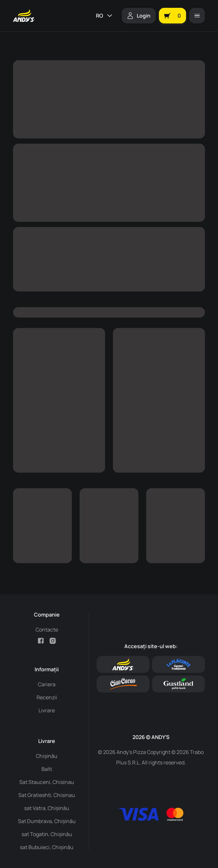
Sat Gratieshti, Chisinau (47, 795)
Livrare (47, 710)
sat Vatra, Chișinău (47, 808)
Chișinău (47, 756)
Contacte (47, 630)
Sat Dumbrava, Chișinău (47, 821)
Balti (47, 769)
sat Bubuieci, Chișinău (47, 847)
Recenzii (47, 697)
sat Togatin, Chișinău (47, 834)
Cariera (47, 684)
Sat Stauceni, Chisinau (47, 782)
